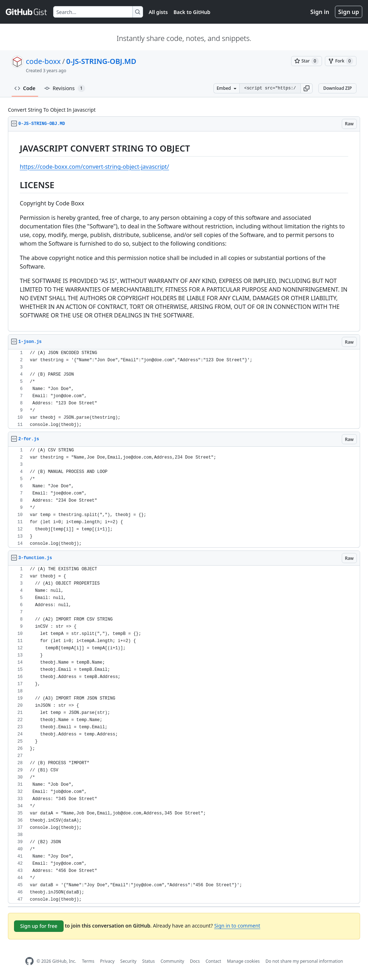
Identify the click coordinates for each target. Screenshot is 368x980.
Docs (195, 961)
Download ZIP (337, 88)
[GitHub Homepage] (29, 961)
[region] (184, 231)
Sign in (320, 12)
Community (172, 961)
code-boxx (43, 61)
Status (149, 961)
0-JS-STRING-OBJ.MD (101, 61)
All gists (158, 12)
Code (25, 88)
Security (128, 961)
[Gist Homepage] (27, 12)
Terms (88, 961)
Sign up (349, 12)
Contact (213, 961)
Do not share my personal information (304, 961)
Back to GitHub (192, 12)
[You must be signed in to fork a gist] (341, 61)
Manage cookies (243, 961)
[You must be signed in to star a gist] (307, 61)
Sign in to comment (237, 926)
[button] (307, 88)
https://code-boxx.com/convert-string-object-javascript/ (94, 167)
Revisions (65, 88)
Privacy (107, 961)
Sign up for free (39, 926)
